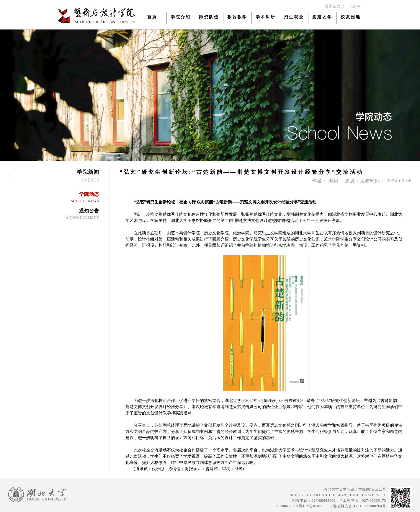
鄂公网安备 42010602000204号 (360, 506)
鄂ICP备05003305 (314, 506)
